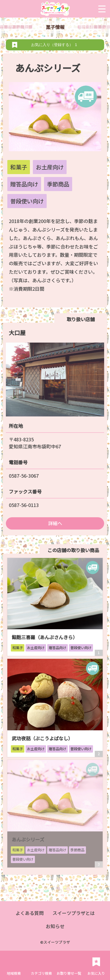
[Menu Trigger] (102, 9)
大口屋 (17, 333)
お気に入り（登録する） (55, 45)
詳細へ (55, 523)
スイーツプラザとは (74, 913)
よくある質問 (30, 913)
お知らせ (55, 926)
